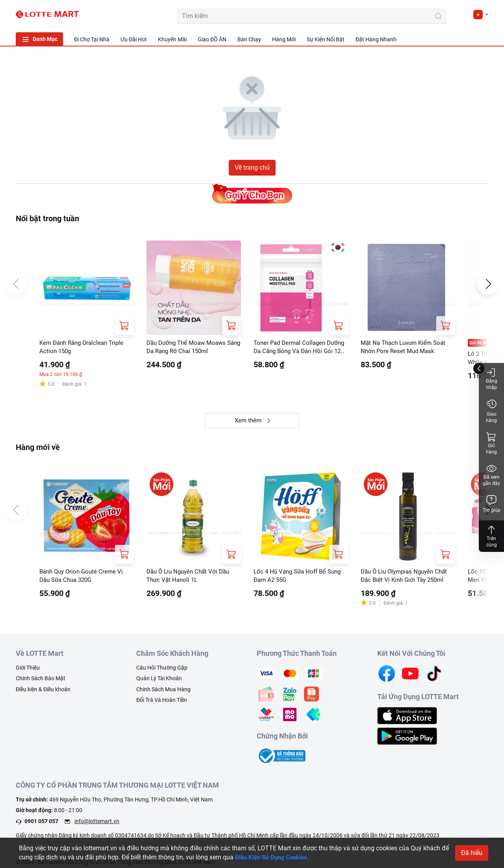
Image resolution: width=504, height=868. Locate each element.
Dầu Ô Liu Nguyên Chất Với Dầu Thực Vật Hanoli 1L (191, 578)
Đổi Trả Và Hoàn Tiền (162, 703)
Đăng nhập (492, 378)
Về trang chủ (252, 167)
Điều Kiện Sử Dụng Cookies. (275, 857)
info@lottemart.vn (97, 824)
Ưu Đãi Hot (134, 39)
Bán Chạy (249, 39)
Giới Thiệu (28, 671)
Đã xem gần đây (491, 475)
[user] (444, 14)
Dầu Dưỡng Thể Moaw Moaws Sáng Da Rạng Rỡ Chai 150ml (189, 347)
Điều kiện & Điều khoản (43, 692)
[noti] (461, 14)
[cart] (426, 14)
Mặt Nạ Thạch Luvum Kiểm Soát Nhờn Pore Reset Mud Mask (406, 347)
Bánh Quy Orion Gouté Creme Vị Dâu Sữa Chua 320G (83, 578)
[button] (481, 15)
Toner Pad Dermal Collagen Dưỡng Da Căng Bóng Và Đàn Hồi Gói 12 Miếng (300, 348)
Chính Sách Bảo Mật (41, 682)
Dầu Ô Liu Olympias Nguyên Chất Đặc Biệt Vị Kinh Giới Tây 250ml (407, 578)
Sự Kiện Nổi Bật (326, 39)
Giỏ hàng (491, 443)
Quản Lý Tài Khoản (159, 682)
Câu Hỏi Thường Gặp (162, 671)
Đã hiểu (472, 853)
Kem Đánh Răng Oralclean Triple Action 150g (84, 347)
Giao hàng (491, 411)
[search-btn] (387, 16)
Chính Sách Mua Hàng (163, 692)
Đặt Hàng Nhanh (376, 39)
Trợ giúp (492, 504)
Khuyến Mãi (172, 39)
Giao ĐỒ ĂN (212, 39)
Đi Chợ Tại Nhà (92, 39)
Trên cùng (491, 536)
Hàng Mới (284, 39)
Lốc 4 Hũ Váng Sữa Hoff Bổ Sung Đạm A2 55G (300, 578)
